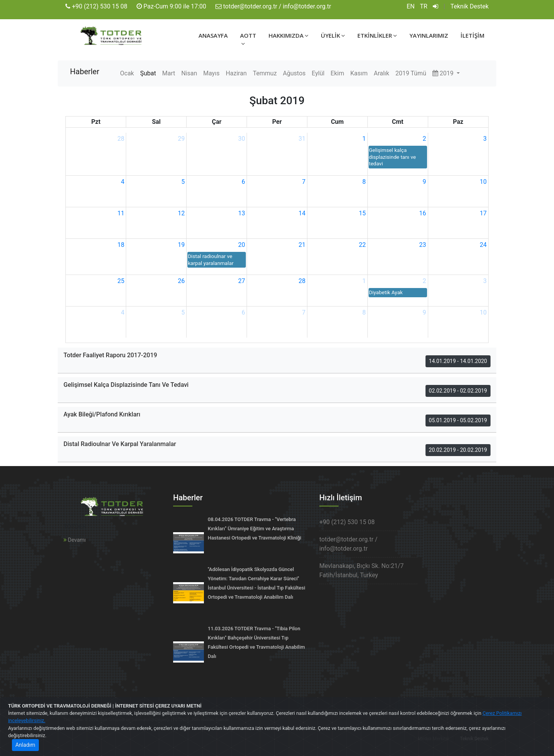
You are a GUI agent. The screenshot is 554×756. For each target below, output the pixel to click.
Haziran (236, 73)
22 (362, 245)
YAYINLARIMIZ (429, 35)
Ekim (337, 73)
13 (242, 213)
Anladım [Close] (25, 745)
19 (181, 245)
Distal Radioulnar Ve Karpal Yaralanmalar (120, 444)
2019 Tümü (411, 73)
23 (423, 245)
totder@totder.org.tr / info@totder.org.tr (277, 6)
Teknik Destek (470, 6)
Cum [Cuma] (337, 122)
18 (121, 245)
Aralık (381, 73)
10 (483, 182)
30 (242, 139)
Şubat (148, 73)
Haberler (85, 72)
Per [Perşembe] (277, 122)
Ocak (127, 73)
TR (424, 6)
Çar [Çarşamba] (217, 122)
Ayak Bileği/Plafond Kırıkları (102, 414)
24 (483, 245)
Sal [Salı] (156, 122)
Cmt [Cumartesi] (398, 122)
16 (423, 213)
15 (362, 213)
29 (181, 139)
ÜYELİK (333, 35)
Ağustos (294, 73)
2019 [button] (444, 73)
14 (302, 213)
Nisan (189, 73)
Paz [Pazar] (458, 122)
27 (242, 281)
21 (302, 245)
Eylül (318, 73)
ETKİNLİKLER (377, 35)
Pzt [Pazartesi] (96, 122)
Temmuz (265, 73)
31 (302, 139)
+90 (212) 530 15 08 (100, 6)
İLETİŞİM (472, 35)
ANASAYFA (213, 35)
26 (181, 281)
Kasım (359, 73)
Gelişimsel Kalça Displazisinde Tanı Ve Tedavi (126, 385)
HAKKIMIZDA (289, 35)
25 (121, 281)
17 (483, 213)
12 (181, 213)
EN (411, 6)
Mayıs (211, 73)
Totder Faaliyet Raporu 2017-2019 (110, 355)
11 (121, 213)
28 (121, 139)
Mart (169, 73)
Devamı (75, 540)
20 (242, 245)
